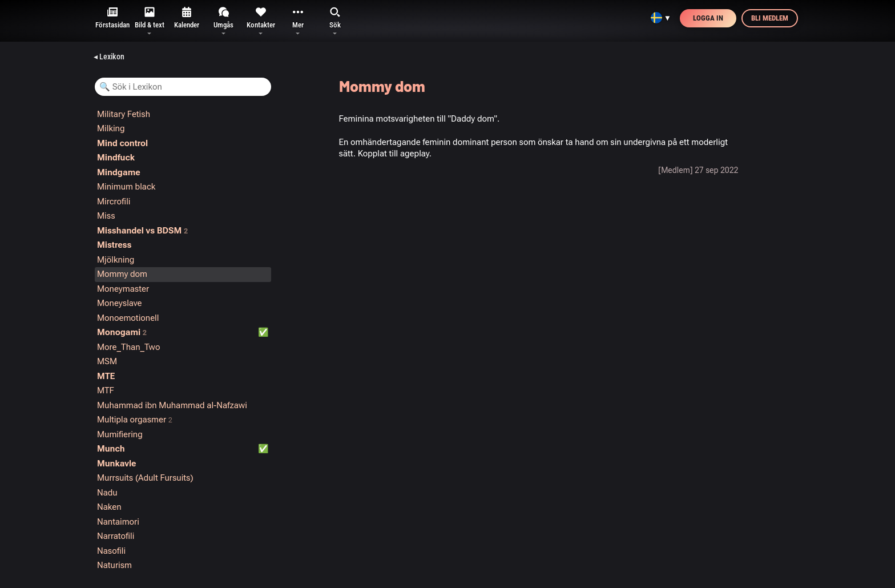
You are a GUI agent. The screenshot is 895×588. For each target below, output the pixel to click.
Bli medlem (770, 18)
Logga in (708, 18)
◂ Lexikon (109, 57)
